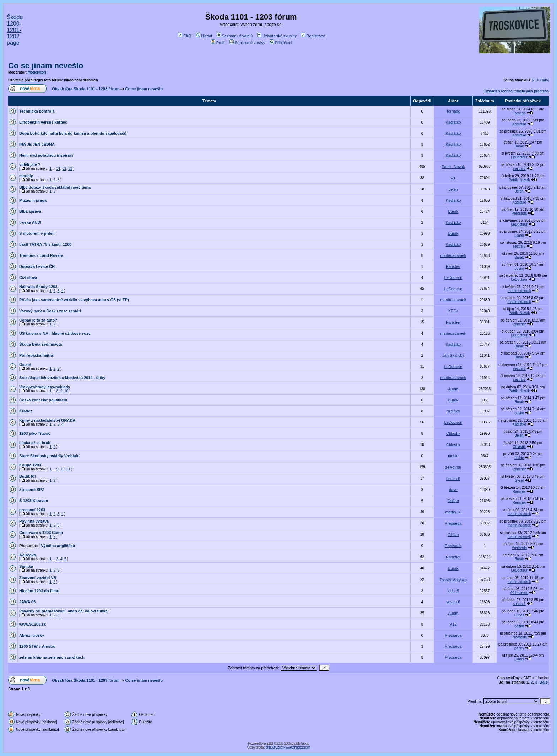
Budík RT (28, 476)
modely (26, 176)
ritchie (453, 456)
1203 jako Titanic (35, 433)
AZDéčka (28, 555)
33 (70, 169)
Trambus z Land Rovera (41, 255)
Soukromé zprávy (247, 43)
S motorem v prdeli (37, 233)
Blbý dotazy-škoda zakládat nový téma (55, 187)
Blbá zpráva (30, 211)
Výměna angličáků (58, 546)
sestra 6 (519, 169)
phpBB (268, 743)
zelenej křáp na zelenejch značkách (52, 657)
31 (58, 169)
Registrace (313, 36)
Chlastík (453, 433)
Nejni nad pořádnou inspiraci (46, 155)
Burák (519, 146)
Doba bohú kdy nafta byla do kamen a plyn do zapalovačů (73, 133)
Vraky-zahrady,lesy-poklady (45, 387)
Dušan (453, 501)
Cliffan (453, 535)
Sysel (519, 480)
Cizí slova (28, 277)
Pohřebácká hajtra (36, 355)
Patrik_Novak (453, 167)
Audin (453, 389)
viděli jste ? (30, 164)
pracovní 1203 (32, 510)
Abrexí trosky (32, 635)
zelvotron (453, 467)
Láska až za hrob (35, 443)
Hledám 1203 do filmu (39, 591)
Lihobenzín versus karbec (43, 122)
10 (66, 391)
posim (519, 268)
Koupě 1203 (30, 465)
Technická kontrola (37, 111)
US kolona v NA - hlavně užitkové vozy (55, 333)
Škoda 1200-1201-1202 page (15, 30)
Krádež (26, 411)
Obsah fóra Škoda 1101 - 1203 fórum (86, 89)
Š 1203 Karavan (34, 501)
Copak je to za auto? (38, 320)
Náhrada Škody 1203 (38, 287)
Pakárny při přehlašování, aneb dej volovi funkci (64, 611)
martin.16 (453, 512)
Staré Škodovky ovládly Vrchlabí (49, 456)
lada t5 (453, 591)
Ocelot (25, 364)
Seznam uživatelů (235, 36)
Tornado (453, 111)
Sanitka (26, 566)
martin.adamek (453, 255)
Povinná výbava (34, 521)
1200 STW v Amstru (37, 646)
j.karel (519, 235)
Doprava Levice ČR (37, 266)
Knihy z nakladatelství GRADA (47, 420)
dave (453, 490)
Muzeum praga (33, 200)
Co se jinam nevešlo (46, 66)
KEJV (453, 311)
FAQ (185, 36)
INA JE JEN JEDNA (37, 144)
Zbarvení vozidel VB (38, 578)
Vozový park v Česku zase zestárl (50, 311)
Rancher (453, 266)
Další (545, 80)
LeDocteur (519, 157)
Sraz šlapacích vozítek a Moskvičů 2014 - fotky (62, 378)
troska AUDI (30, 222)
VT (453, 178)
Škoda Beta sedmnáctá (40, 344)
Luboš (519, 615)
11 (68, 469)
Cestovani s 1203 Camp (41, 533)
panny (519, 648)
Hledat (204, 36)
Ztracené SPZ (32, 490)
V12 (453, 624)
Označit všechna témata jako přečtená (517, 91)
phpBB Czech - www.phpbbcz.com (288, 747)
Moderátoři (37, 72)
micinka (453, 411)
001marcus (519, 593)
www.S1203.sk (33, 624)
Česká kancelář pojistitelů (43, 400)
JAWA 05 (27, 602)
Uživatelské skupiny (277, 36)
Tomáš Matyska (453, 580)
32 (64, 169)
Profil (218, 43)
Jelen (453, 189)
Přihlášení (281, 43)
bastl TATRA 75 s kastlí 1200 (45, 244)
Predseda (519, 213)
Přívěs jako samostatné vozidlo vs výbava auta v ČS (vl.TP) (74, 300)
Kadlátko (453, 122)
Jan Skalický (453, 355)
